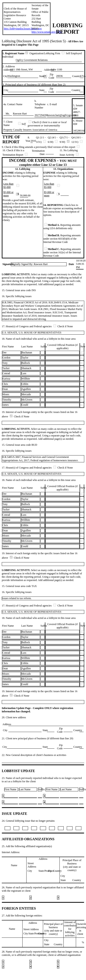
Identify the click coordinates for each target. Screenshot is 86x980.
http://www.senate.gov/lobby (47, 32)
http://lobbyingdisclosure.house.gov (23, 29)
